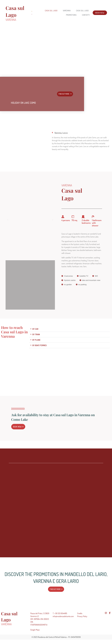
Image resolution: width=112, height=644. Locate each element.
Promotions (71, 15)
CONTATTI (86, 15)
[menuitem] (32, 11)
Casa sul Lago (51, 11)
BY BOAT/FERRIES (40, 345)
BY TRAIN (36, 334)
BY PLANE (36, 340)
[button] (8, 220)
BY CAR (35, 329)
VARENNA (67, 11)
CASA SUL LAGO (82, 11)
